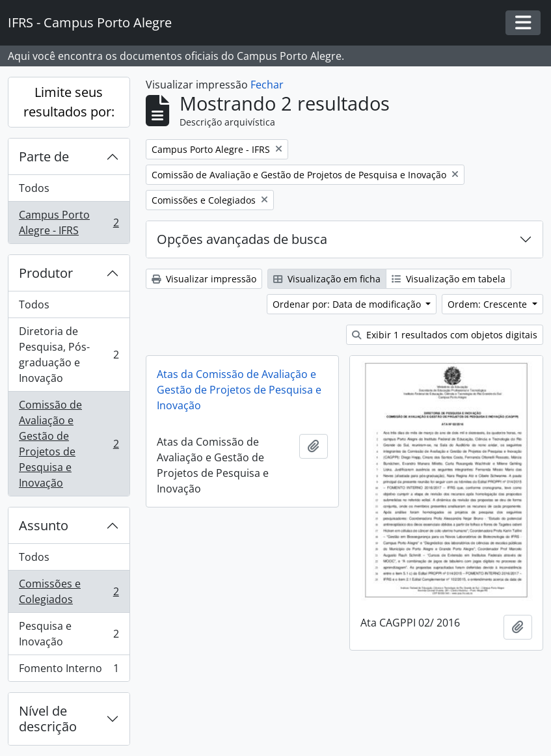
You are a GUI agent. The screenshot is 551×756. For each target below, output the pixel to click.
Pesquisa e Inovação (69, 634)
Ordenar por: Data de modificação (348, 304)
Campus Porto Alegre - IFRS (69, 223)
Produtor (46, 273)
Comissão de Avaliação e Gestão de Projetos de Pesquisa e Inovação (69, 444)
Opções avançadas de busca (242, 239)
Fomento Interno (69, 671)
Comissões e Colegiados (69, 591)
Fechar (267, 85)
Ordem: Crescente (489, 304)
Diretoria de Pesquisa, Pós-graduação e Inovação (69, 355)
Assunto (44, 525)
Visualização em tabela (449, 279)
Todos (34, 188)
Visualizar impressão (204, 279)
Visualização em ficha (327, 279)
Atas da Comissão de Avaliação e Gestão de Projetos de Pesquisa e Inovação (239, 390)
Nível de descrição (48, 719)
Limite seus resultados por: (69, 102)
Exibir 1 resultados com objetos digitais (445, 335)
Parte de (44, 156)
